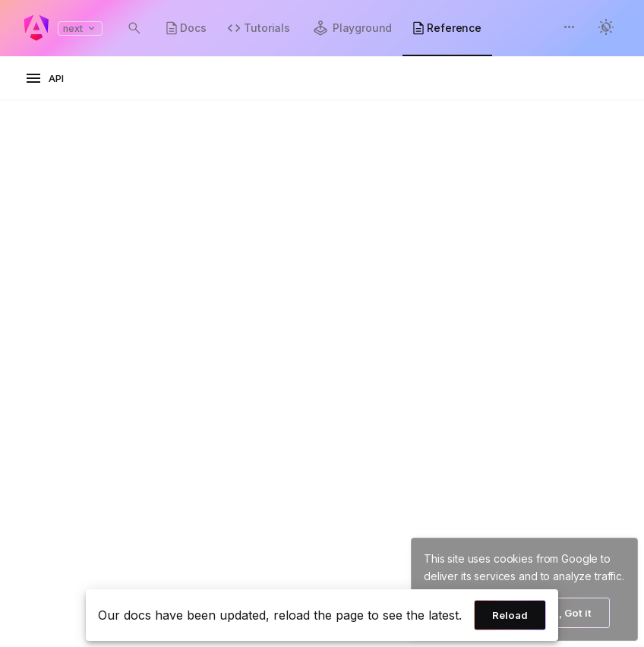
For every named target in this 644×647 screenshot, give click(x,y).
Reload (510, 615)
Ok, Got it (568, 613)
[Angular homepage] (36, 28)
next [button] (80, 28)
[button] (570, 28)
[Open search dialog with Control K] (134, 28)
